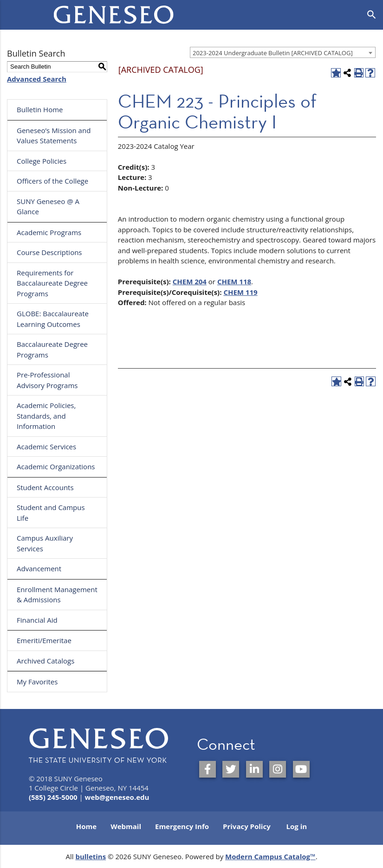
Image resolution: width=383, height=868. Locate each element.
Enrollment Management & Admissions (57, 595)
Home (86, 826)
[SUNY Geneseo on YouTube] (301, 769)
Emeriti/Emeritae (44, 640)
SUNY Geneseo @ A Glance (48, 207)
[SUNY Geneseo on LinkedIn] (254, 769)
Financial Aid (37, 620)
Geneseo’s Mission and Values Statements (54, 136)
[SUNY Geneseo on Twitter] (231, 769)
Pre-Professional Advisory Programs (47, 380)
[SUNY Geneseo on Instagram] (278, 769)
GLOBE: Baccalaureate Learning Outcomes (53, 319)
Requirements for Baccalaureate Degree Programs (52, 283)
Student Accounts (45, 487)
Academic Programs (49, 232)
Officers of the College (52, 181)
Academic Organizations (56, 466)
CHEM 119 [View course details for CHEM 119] (240, 292)
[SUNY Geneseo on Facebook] (208, 769)
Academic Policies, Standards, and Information (46, 416)
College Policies (42, 161)
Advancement (39, 568)
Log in (297, 826)
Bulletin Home (40, 109)
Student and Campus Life (51, 513)
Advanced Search (37, 79)
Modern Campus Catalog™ (270, 856)
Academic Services (46, 447)
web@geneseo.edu (117, 797)
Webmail (126, 826)
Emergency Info (182, 826)
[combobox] (283, 52)
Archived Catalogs (45, 661)
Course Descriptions (49, 252)
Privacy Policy (247, 826)
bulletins (91, 856)
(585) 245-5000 (53, 797)
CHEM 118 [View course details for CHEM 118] (234, 281)
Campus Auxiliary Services (45, 543)
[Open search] (372, 15)
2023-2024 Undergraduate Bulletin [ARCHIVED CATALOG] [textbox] (273, 53)
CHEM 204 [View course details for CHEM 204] (190, 281)
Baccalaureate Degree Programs (52, 349)
